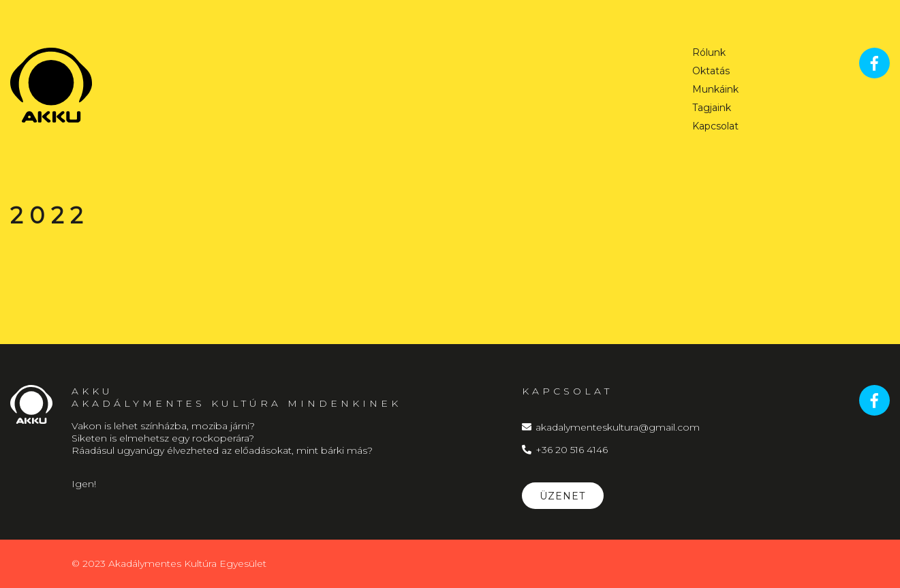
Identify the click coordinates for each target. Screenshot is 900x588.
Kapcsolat (715, 127)
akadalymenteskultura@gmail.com (611, 427)
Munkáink (715, 90)
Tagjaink (712, 108)
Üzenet (562, 496)
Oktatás (711, 72)
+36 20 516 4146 (565, 450)
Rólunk (709, 53)
